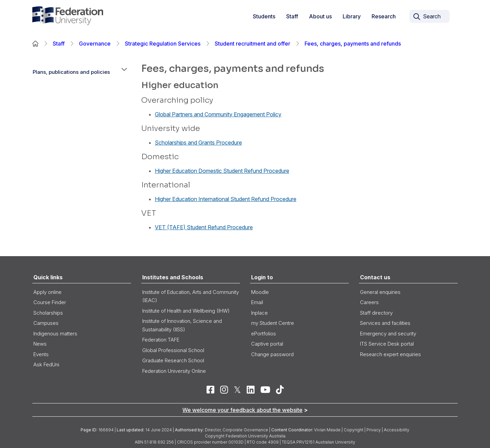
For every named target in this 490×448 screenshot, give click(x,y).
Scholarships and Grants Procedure (198, 143)
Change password (272, 354)
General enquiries (380, 292)
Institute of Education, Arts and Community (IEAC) (191, 296)
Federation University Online (174, 371)
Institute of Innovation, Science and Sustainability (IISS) (182, 325)
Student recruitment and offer (252, 44)
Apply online (47, 292)
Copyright (354, 430)
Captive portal (267, 344)
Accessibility (397, 430)
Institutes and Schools (173, 277)
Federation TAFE (161, 340)
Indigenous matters (55, 334)
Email (257, 302)
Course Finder (50, 302)
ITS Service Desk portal (387, 344)
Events (41, 354)
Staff (59, 44)
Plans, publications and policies (71, 72)
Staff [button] (292, 16)
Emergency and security (388, 334)
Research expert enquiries (390, 354)
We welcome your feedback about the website (242, 410)
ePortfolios (264, 334)
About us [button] (320, 16)
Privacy (374, 430)
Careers (369, 302)
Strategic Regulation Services (163, 44)
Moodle (260, 292)
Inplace (259, 313)
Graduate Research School (173, 360)
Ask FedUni (46, 364)
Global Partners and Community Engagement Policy (218, 114)
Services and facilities (385, 323)
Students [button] (264, 16)
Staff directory (376, 313)
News (40, 344)
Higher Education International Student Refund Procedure (226, 199)
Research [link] (384, 16)
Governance (95, 44)
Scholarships (48, 313)
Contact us (375, 277)
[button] (124, 72)
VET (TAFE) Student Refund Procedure (204, 227)
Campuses (46, 323)
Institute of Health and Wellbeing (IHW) (186, 311)
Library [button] (352, 16)
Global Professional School (173, 350)
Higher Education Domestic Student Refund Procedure (222, 171)
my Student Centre (273, 323)
